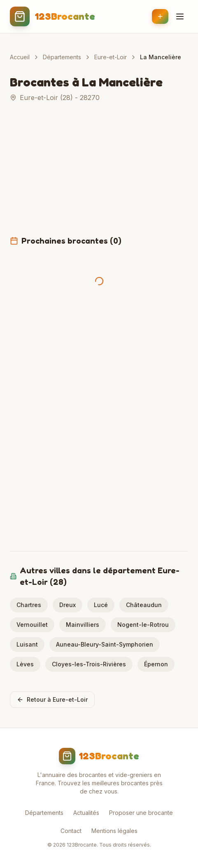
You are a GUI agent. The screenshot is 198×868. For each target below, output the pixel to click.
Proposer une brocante (141, 813)
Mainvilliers (83, 625)
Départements (62, 57)
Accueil (20, 57)
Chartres (29, 605)
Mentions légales (114, 831)
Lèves (25, 664)
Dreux (68, 605)
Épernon (156, 664)
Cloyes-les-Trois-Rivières (89, 664)
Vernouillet (32, 625)
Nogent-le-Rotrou (143, 625)
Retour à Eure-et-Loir (52, 699)
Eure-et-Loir (111, 57)
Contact (71, 831)
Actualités (86, 813)
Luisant (27, 644)
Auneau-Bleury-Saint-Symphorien (105, 644)
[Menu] (180, 16)
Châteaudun (144, 605)
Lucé (101, 605)
